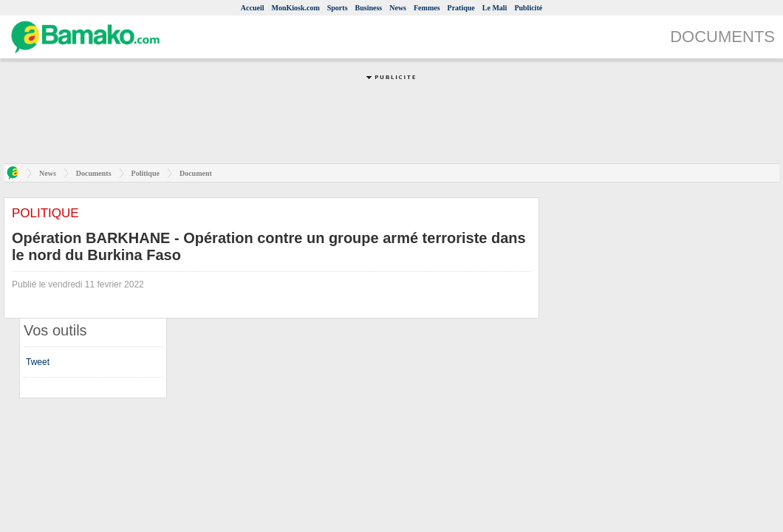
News (398, 8)
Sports (338, 8)
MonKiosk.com (295, 8)
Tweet (38, 362)
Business (369, 8)
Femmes (427, 8)
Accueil (253, 8)
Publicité (528, 8)
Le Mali (495, 8)
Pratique (461, 8)
